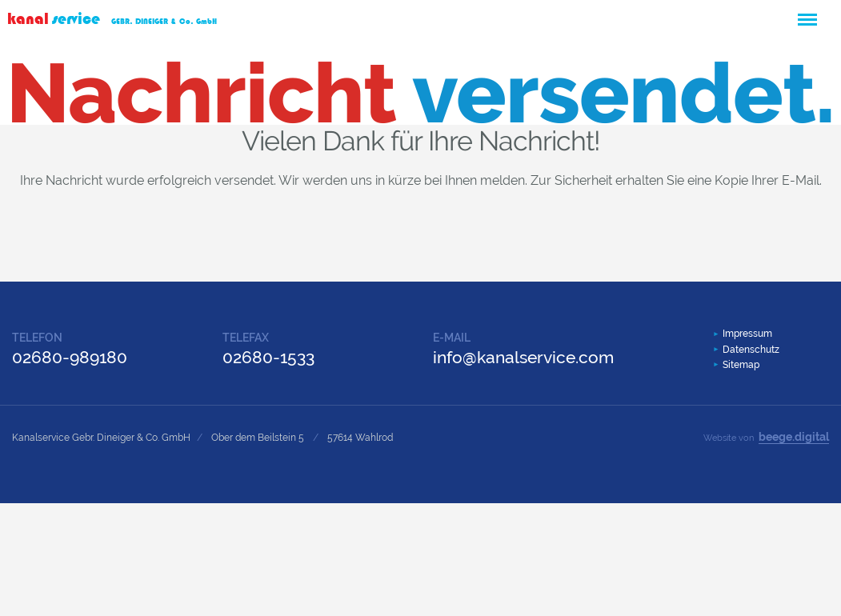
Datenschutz (751, 350)
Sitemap (741, 365)
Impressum (747, 334)
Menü (807, 13)
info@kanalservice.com (523, 357)
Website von (766, 437)
